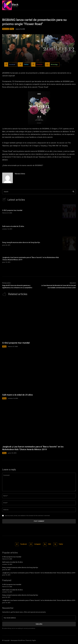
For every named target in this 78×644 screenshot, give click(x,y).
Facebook (24, 544)
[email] (39, 618)
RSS (50, 544)
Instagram (38, 544)
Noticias (6, 29)
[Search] (73, 192)
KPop (12, 29)
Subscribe (39, 624)
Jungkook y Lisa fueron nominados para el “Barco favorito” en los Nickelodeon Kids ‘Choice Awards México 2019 (31, 259)
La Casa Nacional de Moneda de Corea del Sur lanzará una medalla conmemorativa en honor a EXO (59, 287)
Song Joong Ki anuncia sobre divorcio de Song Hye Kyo (21, 242)
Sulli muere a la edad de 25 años (13, 226)
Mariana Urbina (20, 174)
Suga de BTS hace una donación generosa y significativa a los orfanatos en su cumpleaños (17, 287)
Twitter (61, 544)
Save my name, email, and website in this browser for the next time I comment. (27, 516)
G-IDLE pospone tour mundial (12, 210)
